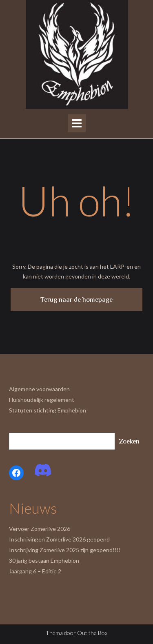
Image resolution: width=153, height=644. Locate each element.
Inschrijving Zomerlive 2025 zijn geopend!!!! (65, 550)
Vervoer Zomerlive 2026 (40, 529)
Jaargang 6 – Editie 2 (35, 571)
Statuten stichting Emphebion (48, 410)
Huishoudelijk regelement (42, 400)
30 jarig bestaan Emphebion (44, 560)
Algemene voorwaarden (39, 389)
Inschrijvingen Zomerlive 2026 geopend (59, 539)
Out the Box (92, 633)
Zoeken (129, 441)
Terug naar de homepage (76, 300)
